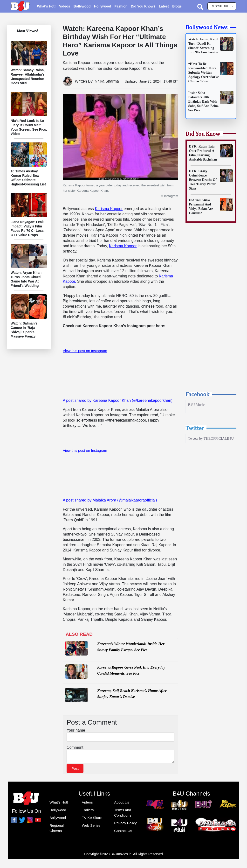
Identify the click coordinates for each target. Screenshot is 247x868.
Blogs (177, 6)
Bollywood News (206, 27)
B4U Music (197, 405)
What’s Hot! (59, 804)
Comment (75, 747)
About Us (122, 804)
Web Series (91, 827)
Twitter (195, 428)
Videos (65, 6)
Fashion (121, 6)
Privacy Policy (125, 824)
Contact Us (123, 832)
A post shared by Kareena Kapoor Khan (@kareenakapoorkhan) (118, 400)
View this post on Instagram (85, 351)
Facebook (197, 394)
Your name (76, 730)
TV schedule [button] (221, 6)
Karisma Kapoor (109, 209)
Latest (164, 6)
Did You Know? (143, 6)
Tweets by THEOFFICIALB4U (211, 438)
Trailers (88, 811)
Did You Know (203, 134)
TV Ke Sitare (92, 819)
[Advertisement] (211, 311)
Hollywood (103, 6)
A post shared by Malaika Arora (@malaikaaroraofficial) (110, 500)
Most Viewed (28, 31)
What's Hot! (46, 6)
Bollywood (82, 6)
